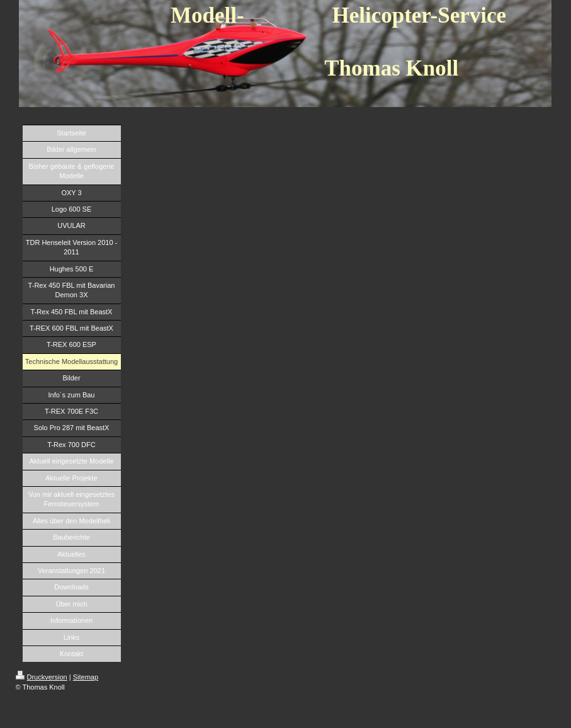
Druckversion (42, 677)
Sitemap (86, 677)
